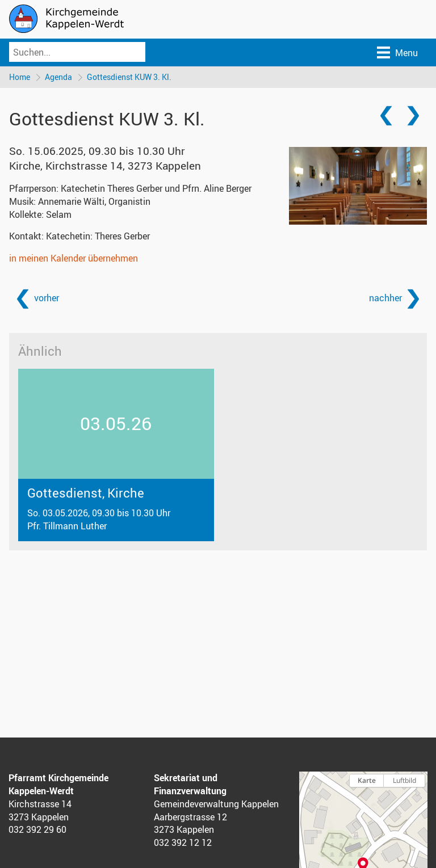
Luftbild (404, 780)
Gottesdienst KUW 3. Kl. (129, 77)
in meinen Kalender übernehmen (74, 258)
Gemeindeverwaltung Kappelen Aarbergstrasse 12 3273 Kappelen (216, 817)
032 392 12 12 (183, 842)
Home (20, 77)
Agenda (58, 77)
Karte (367, 780)
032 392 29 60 (37, 829)
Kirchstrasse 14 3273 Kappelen (40, 810)
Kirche (105, 166)
